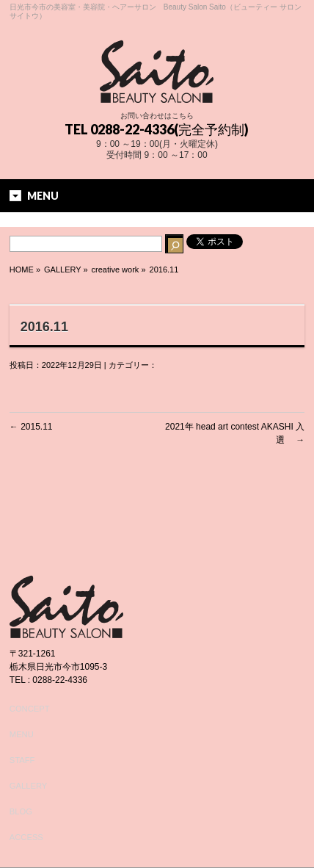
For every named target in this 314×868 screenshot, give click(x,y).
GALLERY (28, 786)
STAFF (22, 760)
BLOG (21, 811)
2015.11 (31, 427)
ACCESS (26, 837)
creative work (116, 270)
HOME (22, 270)
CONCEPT (30, 709)
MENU (22, 734)
